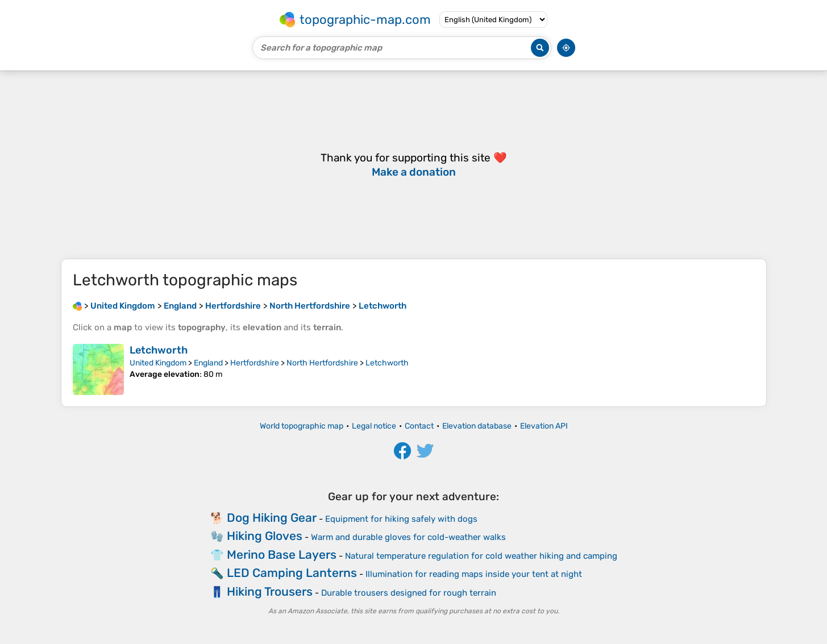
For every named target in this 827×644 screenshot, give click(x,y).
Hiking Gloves (265, 536)
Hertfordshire (255, 363)
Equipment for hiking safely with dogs (401, 519)
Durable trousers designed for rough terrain (409, 593)
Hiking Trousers (270, 591)
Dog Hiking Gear (272, 518)
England (208, 363)
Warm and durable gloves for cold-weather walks (408, 537)
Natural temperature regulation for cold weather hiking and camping (481, 556)
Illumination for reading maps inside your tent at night (474, 574)
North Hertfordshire (322, 363)
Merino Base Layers (282, 554)
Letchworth (159, 350)
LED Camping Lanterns (292, 573)
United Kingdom (158, 363)
